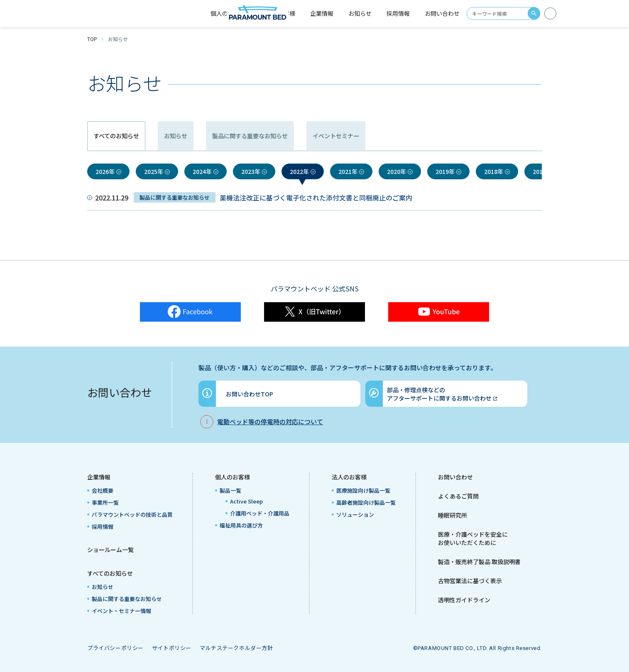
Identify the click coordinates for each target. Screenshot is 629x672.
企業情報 (99, 477)
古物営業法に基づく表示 (470, 581)
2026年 (105, 171)
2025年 (154, 171)
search (534, 13)
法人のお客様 (349, 477)
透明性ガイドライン (464, 600)
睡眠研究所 (453, 515)
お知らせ (360, 13)
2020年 (396, 171)
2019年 (445, 171)
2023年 (251, 171)
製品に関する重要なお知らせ (322, 136)
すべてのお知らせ (110, 573)
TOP (92, 39)
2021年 (348, 171)
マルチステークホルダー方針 (236, 648)
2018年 (494, 171)
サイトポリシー (172, 648)
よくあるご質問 (458, 496)
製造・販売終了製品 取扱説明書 (479, 562)
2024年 (202, 171)
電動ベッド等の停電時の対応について (270, 422)
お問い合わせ (442, 13)
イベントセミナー (442, 136)
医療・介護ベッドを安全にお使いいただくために (473, 538)
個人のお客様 (233, 477)
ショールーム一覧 (110, 550)
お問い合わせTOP (250, 394)
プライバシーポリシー (115, 648)
